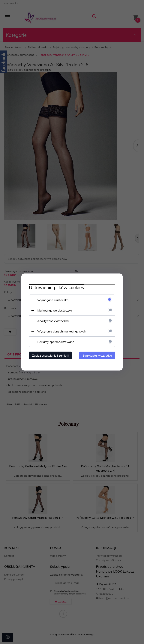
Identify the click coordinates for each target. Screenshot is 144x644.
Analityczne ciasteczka (53, 321)
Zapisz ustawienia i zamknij (50, 355)
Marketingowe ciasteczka (55, 310)
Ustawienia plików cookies (56, 287)
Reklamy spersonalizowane (56, 342)
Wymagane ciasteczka (53, 300)
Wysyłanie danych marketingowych (62, 331)
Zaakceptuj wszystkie (97, 355)
